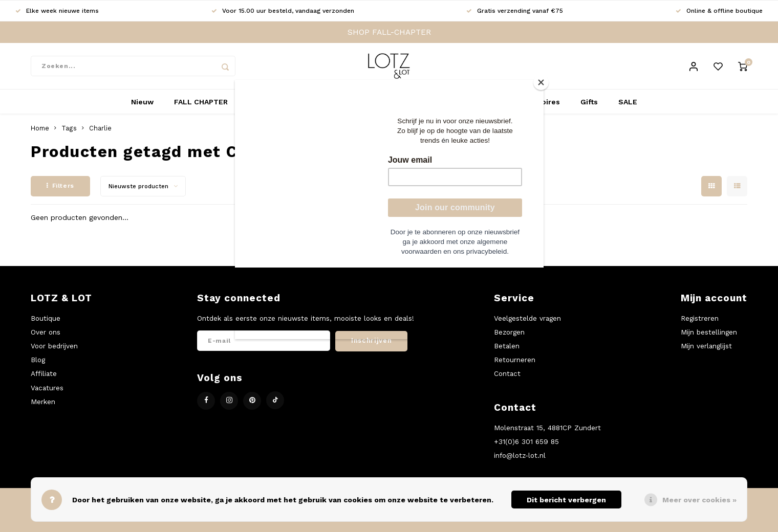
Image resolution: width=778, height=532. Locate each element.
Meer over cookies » (699, 500)
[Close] (541, 82)
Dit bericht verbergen (566, 500)
